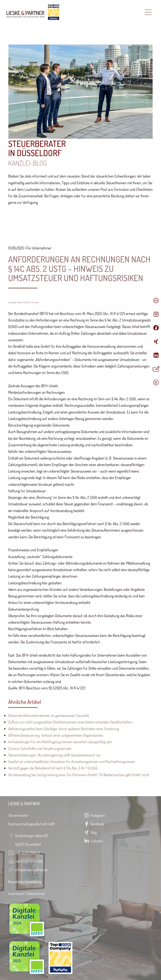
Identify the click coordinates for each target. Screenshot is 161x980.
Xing (90, 832)
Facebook (94, 824)
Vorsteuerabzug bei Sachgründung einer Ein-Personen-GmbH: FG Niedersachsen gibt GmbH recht (79, 775)
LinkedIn (93, 841)
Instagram (94, 815)
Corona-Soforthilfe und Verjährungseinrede (40, 748)
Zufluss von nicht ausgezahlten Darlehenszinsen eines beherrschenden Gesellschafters (70, 722)
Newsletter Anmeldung (25, 882)
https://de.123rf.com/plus (28, 302)
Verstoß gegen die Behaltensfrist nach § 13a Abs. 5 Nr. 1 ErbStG (53, 768)
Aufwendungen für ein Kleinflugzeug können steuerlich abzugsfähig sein (60, 742)
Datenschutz (36, 893)
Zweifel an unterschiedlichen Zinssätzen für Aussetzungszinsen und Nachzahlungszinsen (72, 761)
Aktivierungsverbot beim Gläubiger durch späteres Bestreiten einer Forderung (64, 729)
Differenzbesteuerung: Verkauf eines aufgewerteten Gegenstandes (56, 735)
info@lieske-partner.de (31, 870)
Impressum (16, 893)
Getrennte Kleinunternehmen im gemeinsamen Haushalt (49, 715)
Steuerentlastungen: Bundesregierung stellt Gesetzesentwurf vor (55, 755)
